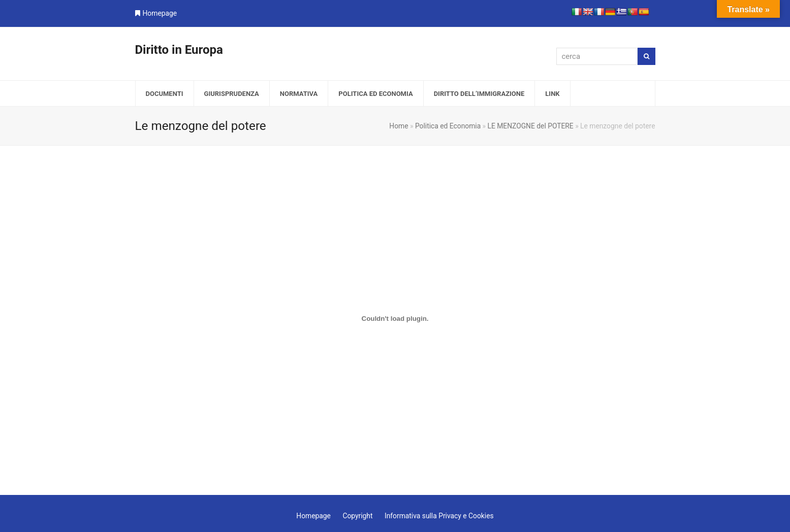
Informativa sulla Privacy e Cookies (439, 516)
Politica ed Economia (448, 126)
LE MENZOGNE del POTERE (531, 126)
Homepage (160, 13)
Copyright (357, 516)
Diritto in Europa (179, 50)
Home (399, 126)
